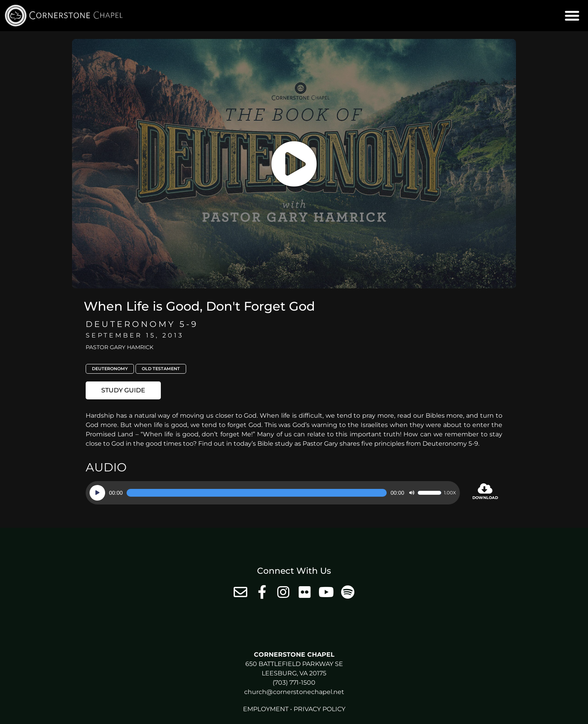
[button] (572, 16)
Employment (266, 709)
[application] (273, 493)
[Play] (97, 493)
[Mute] (412, 493)
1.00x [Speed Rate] (450, 493)
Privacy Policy (320, 709)
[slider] (257, 493)
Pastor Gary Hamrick (120, 347)
